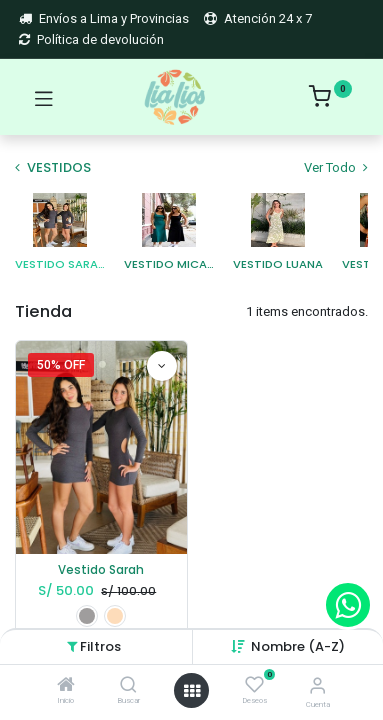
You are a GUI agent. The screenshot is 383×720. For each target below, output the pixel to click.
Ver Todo (336, 167)
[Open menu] (192, 691)
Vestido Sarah (101, 570)
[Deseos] (254, 684)
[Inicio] (66, 686)
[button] (298, 646)
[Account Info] (317, 685)
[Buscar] (128, 686)
